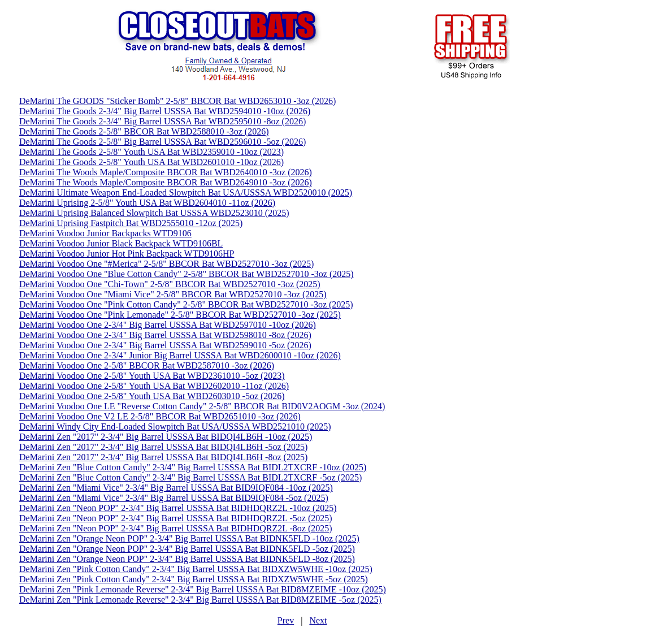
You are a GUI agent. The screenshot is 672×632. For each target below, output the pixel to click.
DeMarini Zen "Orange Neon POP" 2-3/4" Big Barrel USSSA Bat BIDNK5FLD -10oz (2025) (189, 538)
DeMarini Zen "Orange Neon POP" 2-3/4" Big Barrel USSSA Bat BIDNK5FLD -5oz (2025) (187, 549)
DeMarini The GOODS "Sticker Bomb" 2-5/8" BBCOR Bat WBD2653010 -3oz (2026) (177, 101)
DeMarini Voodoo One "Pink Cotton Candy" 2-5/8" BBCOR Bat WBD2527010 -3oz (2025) (186, 304)
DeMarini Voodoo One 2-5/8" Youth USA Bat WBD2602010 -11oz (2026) (154, 386)
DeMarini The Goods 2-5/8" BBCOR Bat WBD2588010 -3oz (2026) (144, 131)
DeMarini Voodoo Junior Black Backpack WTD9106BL (121, 243)
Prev (286, 620)
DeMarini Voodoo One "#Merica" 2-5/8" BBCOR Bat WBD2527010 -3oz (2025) (166, 264)
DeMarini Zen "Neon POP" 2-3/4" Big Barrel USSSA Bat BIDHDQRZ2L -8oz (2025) (176, 528)
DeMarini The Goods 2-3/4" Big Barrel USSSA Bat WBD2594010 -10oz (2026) (165, 111)
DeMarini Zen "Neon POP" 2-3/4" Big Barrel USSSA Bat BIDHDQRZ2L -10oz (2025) (178, 508)
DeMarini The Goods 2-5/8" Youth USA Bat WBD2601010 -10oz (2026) (151, 162)
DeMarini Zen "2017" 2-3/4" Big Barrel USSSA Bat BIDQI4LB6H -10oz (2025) (166, 437)
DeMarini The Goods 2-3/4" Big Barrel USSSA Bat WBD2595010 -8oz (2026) (162, 121)
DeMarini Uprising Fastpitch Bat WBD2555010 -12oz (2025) (131, 223)
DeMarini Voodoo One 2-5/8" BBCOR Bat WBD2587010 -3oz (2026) (147, 365)
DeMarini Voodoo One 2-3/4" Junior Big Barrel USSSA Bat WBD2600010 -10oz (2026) (180, 355)
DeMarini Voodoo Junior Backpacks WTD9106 (105, 233)
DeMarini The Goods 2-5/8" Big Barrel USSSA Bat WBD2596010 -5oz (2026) (162, 142)
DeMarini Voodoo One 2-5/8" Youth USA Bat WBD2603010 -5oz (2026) (152, 396)
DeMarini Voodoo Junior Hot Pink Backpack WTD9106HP (127, 254)
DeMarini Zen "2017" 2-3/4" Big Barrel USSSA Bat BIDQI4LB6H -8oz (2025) (163, 457)
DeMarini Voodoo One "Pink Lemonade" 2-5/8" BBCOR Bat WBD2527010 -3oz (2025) (180, 315)
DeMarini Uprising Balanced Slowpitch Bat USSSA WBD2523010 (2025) (154, 213)
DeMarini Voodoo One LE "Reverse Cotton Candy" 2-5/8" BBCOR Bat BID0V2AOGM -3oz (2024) (202, 406)
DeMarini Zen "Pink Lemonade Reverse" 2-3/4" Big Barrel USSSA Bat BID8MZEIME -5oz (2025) (200, 599)
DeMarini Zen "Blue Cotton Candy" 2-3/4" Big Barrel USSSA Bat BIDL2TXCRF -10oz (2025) (193, 467)
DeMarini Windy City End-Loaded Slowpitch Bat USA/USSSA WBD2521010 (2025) (175, 427)
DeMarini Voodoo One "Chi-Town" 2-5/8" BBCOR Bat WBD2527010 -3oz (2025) (170, 284)
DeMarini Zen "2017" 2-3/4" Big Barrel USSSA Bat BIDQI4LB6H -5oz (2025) (163, 447)
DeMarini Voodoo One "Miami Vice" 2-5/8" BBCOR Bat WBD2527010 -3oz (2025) (173, 294)
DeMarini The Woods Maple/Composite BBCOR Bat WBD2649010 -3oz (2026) (166, 182)
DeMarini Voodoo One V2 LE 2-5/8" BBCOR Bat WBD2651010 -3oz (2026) (160, 416)
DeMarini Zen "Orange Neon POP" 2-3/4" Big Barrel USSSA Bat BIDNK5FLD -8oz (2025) (187, 559)
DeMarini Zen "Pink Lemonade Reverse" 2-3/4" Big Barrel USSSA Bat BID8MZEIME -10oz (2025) (203, 589)
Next (318, 620)
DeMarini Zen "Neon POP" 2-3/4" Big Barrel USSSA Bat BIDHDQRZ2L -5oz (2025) (176, 518)
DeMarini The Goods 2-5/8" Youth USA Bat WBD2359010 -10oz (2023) (151, 152)
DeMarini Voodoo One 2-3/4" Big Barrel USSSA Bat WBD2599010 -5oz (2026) (165, 345)
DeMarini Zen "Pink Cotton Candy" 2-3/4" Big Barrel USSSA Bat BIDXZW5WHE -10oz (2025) (196, 569)
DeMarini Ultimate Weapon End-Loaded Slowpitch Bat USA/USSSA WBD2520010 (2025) (186, 192)
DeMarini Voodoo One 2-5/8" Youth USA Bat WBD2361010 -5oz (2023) (152, 376)
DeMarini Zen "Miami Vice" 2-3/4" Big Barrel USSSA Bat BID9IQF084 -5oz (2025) (174, 498)
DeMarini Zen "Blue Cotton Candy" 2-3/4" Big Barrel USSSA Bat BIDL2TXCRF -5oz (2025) (190, 477)
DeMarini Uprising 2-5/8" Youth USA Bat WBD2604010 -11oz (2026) (147, 203)
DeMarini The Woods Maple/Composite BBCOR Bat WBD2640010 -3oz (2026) (166, 172)
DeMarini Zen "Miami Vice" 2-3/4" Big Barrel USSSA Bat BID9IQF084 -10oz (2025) (176, 488)
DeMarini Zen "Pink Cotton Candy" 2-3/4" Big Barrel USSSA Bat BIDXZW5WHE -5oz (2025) (194, 579)
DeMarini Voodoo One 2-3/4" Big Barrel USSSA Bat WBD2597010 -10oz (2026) (168, 325)
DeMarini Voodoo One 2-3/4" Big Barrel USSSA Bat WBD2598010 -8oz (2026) (165, 335)
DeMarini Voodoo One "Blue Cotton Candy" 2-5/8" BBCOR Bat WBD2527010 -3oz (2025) (187, 274)
